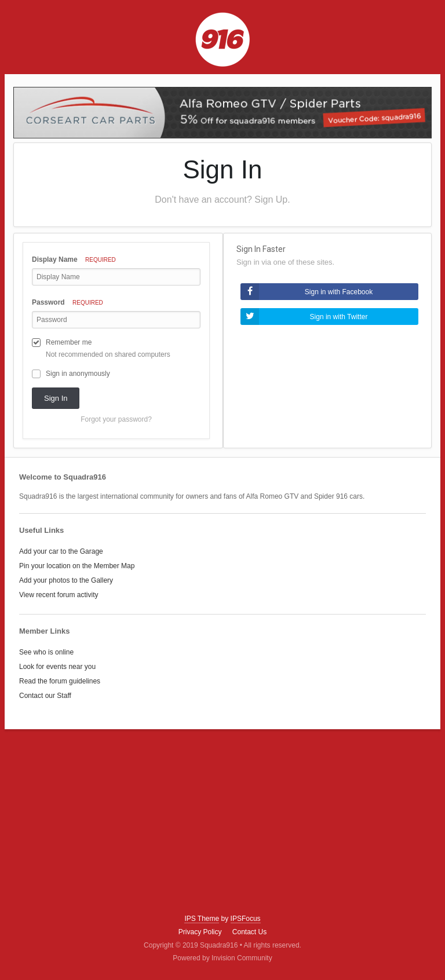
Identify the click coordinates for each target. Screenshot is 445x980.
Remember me (69, 342)
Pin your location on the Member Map (77, 566)
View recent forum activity (59, 595)
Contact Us (249, 932)
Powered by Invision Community (222, 958)
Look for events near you (57, 667)
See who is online (46, 652)
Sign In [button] (56, 398)
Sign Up (271, 200)
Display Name (74, 259)
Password (68, 302)
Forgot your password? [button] (116, 419)
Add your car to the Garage (61, 551)
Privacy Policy (200, 932)
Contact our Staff (45, 696)
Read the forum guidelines (60, 681)
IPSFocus (246, 919)
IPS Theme (202, 919)
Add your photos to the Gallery (66, 580)
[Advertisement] (222, 822)
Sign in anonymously (78, 374)
